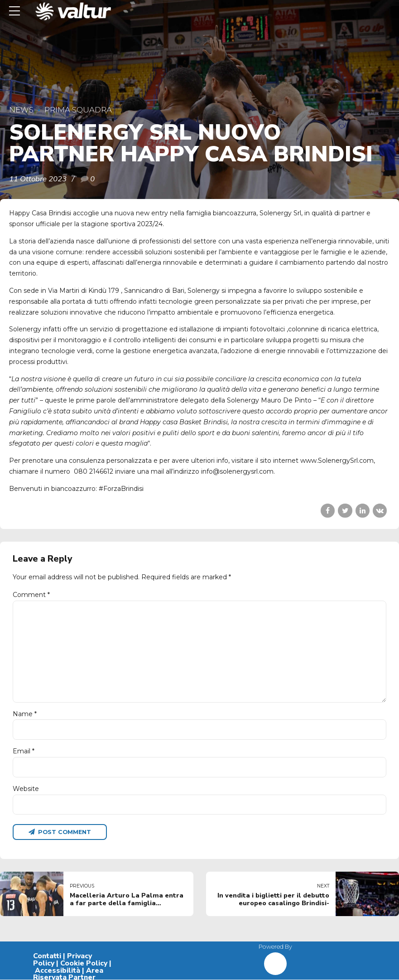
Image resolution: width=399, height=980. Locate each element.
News (21, 110)
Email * (24, 752)
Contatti (47, 957)
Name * (25, 714)
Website (26, 789)
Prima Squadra (78, 110)
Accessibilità (58, 971)
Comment (31, 595)
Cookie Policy (84, 964)
